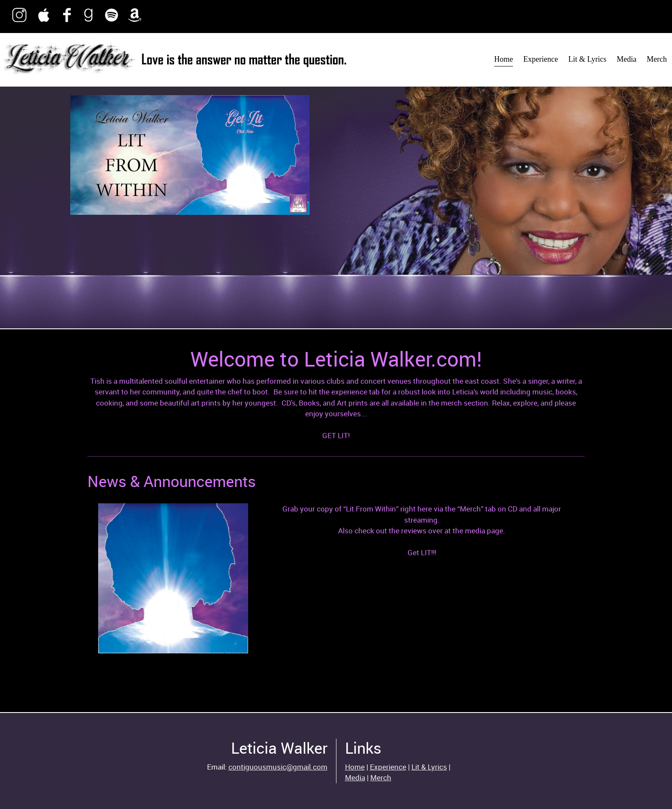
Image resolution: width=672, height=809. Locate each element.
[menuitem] (504, 60)
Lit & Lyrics (429, 767)
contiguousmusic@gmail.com (278, 767)
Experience (388, 767)
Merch (381, 777)
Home (355, 767)
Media (355, 777)
